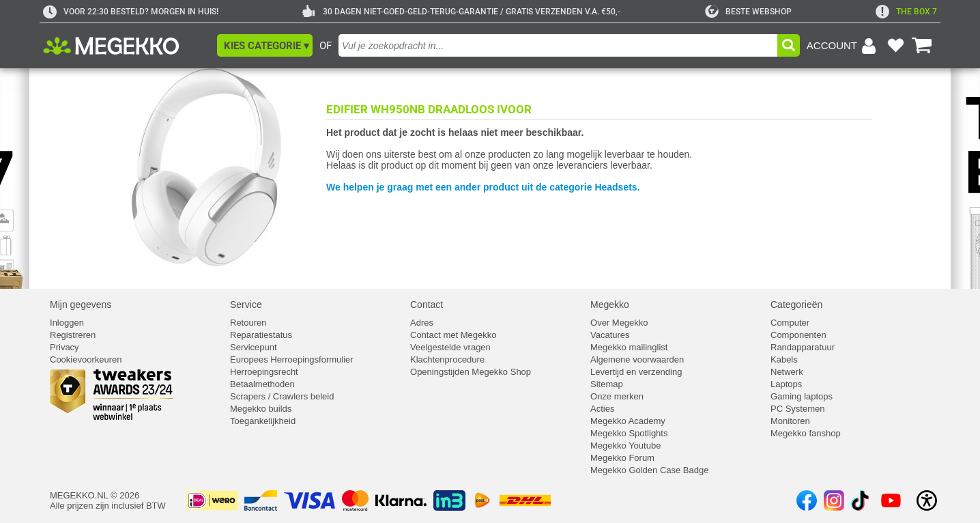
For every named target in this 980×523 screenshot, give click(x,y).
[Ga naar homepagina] (127, 46)
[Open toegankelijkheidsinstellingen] (927, 500)
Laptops (786, 384)
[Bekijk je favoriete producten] (895, 46)
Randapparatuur (803, 347)
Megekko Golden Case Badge (649, 470)
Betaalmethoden (262, 384)
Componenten (798, 335)
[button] (265, 45)
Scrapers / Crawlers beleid (282, 396)
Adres (422, 323)
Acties (602, 409)
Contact (427, 305)
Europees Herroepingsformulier (292, 359)
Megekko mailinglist (629, 347)
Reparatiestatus (261, 335)
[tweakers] (748, 12)
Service (246, 305)
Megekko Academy (628, 421)
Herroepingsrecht (264, 372)
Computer (790, 323)
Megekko (610, 305)
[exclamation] (906, 12)
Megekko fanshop (806, 433)
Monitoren (790, 421)
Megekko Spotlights (629, 433)
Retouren (248, 323)
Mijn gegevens (81, 305)
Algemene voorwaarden (637, 359)
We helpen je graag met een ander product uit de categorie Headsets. (483, 187)
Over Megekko (619, 323)
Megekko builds (261, 409)
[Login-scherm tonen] (844, 46)
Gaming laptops (802, 396)
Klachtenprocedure (447, 359)
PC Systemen (797, 409)
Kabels (784, 359)
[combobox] (558, 45)
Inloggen (67, 323)
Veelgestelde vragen (450, 347)
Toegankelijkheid (263, 421)
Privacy (64, 347)
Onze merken (617, 396)
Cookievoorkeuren (86, 359)
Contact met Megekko (453, 335)
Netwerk (787, 372)
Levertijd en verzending (636, 372)
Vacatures (610, 335)
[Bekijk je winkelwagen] (922, 46)
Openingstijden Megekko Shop (471, 372)
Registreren (73, 335)
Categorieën (796, 305)
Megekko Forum (622, 458)
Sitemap (607, 384)
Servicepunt (254, 347)
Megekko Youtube (625, 446)
